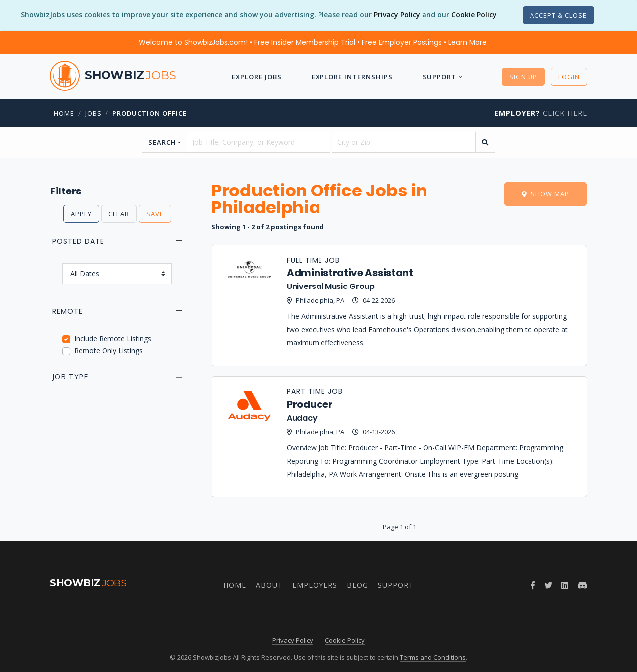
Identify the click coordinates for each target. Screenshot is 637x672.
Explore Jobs (257, 77)
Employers (315, 585)
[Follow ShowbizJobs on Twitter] (548, 585)
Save (155, 214)
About (269, 585)
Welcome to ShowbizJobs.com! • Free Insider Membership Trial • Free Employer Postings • (313, 42)
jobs (93, 113)
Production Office (150, 113)
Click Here (541, 113)
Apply (81, 214)
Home (64, 113)
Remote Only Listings (108, 350)
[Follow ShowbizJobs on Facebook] (533, 585)
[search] (485, 142)
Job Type (70, 376)
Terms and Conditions (433, 657)
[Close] (558, 15)
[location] (404, 142)
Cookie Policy (474, 15)
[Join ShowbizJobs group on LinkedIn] (565, 585)
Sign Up (523, 77)
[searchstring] (259, 142)
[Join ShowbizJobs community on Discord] (582, 585)
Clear (119, 214)
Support (439, 77)
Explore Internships (352, 77)
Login (569, 77)
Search (162, 142)
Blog (358, 585)
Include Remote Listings (113, 338)
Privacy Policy (397, 15)
